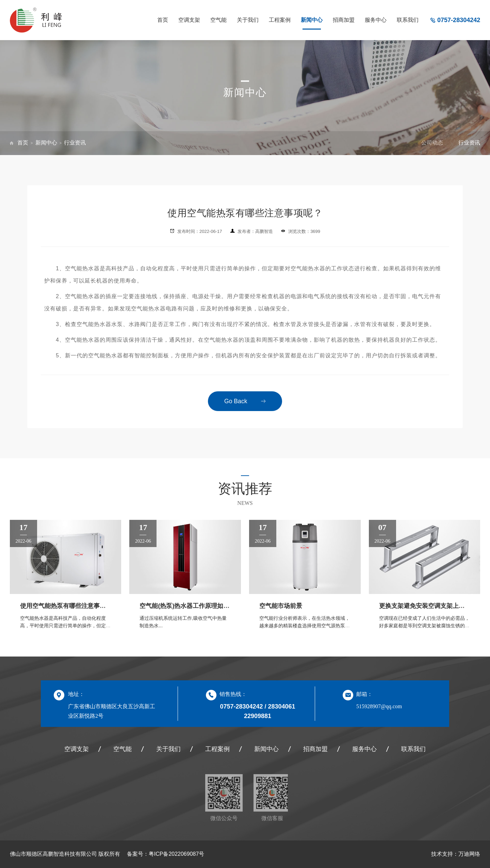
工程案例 (280, 20)
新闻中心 (312, 20)
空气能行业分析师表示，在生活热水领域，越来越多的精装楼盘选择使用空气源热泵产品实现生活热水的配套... (305, 626)
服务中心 (376, 20)
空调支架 (189, 20)
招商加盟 (344, 20)
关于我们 (248, 20)
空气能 (218, 20)
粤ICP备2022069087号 (177, 854)
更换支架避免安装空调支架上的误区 (428, 606)
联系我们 (408, 20)
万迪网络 (469, 854)
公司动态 (432, 143)
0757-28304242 (459, 20)
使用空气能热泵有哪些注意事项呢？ (69, 606)
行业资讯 (75, 143)
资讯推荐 (245, 489)
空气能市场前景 (281, 606)
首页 (163, 20)
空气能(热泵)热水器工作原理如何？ (187, 606)
